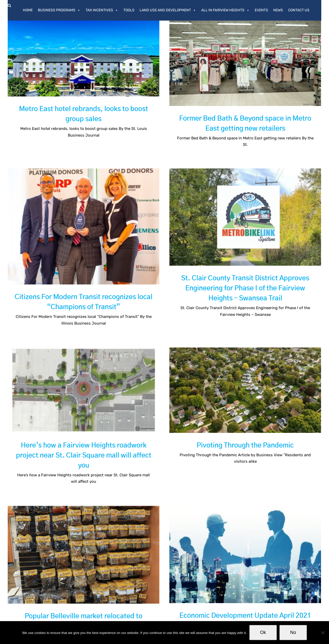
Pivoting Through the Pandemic (256, 411)
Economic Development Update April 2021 (235, 582)
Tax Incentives (102, 10)
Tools (129, 10)
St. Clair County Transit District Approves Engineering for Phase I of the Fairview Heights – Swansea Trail (214, 290)
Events (261, 10)
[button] (9, 5)
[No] (323, 633)
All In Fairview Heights (225, 10)
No (293, 632)
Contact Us (299, 10)
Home (28, 10)
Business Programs (59, 10)
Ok (263, 632)
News (278, 10)
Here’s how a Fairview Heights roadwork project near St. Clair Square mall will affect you (105, 421)
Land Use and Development (168, 10)
